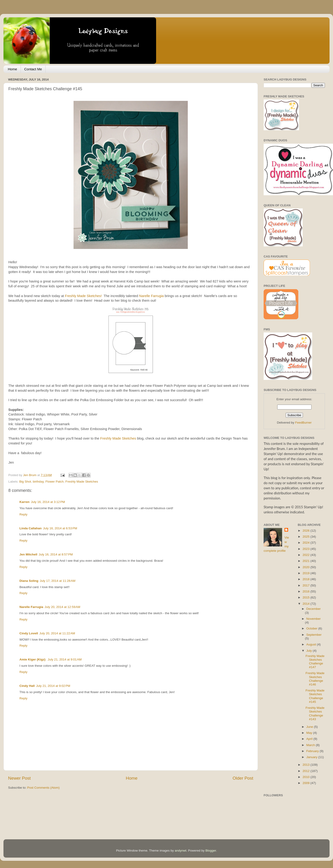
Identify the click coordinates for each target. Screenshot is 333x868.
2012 (306, 771)
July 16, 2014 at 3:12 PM (48, 502)
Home (12, 69)
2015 (306, 597)
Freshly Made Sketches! (83, 296)
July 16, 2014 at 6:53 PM (60, 528)
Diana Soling (29, 581)
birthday (38, 482)
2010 (306, 777)
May (310, 733)
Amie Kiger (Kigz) (33, 659)
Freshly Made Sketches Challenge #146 (315, 679)
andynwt (180, 851)
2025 (306, 537)
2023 (306, 549)
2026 (306, 531)
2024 (306, 543)
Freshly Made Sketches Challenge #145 (315, 696)
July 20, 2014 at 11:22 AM (57, 633)
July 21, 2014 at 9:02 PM (53, 686)
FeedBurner (303, 423)
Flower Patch (54, 482)
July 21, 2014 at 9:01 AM (65, 659)
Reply (23, 514)
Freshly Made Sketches (118, 438)
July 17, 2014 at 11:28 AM (58, 581)
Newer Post (19, 778)
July (310, 651)
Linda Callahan (31, 528)
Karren (25, 502)
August (312, 644)
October (312, 628)
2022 (306, 555)
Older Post (243, 778)
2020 (306, 567)
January (312, 757)
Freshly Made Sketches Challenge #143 (315, 713)
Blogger (211, 851)
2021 (306, 561)
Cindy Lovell (29, 633)
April (310, 739)
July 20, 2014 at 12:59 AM (62, 607)
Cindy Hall (27, 686)
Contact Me (33, 69)
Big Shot (25, 482)
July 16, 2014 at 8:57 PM (56, 554)
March (311, 745)
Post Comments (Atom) (43, 788)
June (310, 727)
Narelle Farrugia (151, 296)
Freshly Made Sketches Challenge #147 (315, 662)
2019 (306, 573)
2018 (306, 579)
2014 (306, 604)
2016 (306, 591)
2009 (306, 783)
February (313, 751)
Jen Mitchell (28, 554)
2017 (306, 585)
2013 (306, 765)
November (314, 619)
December (314, 609)
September (314, 635)
